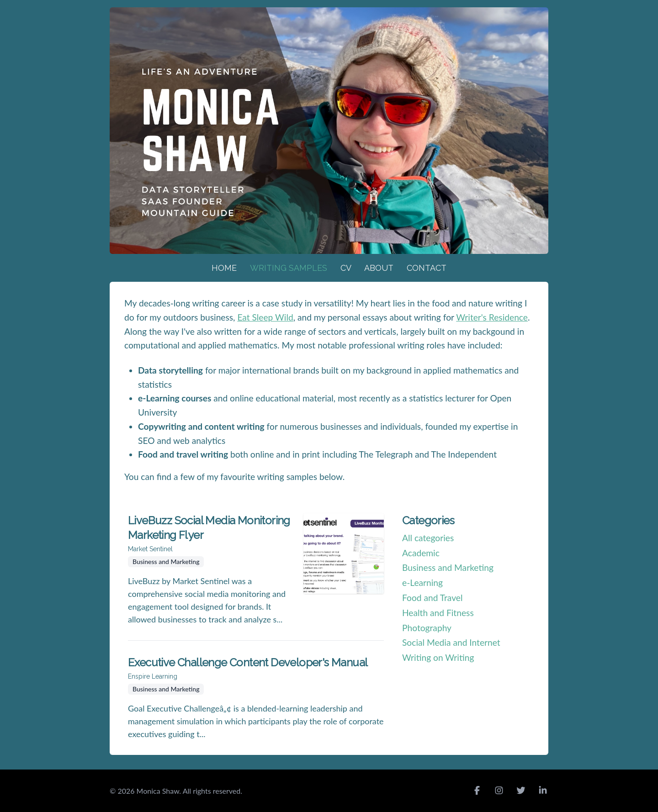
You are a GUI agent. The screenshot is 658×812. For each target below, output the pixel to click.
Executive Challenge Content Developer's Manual (248, 662)
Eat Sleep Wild (265, 317)
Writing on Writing (438, 657)
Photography (427, 628)
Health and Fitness (438, 613)
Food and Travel (432, 598)
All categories (428, 538)
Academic (421, 553)
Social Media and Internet (451, 642)
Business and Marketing (448, 567)
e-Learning (422, 583)
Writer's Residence (492, 317)
